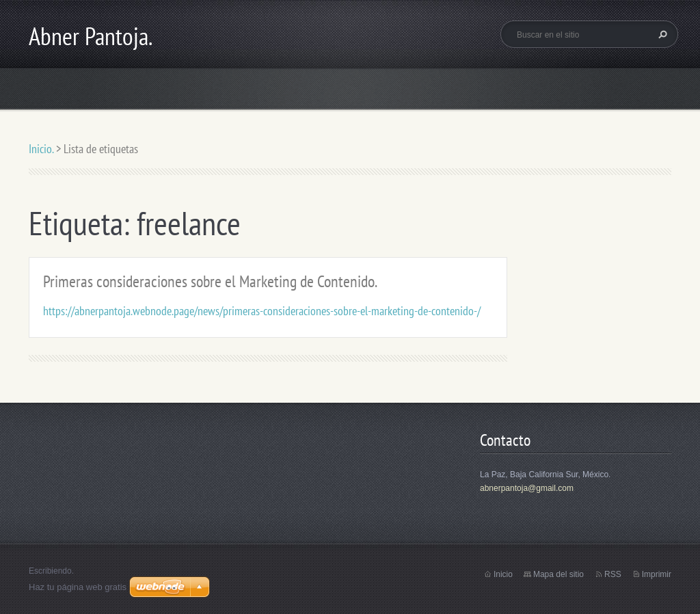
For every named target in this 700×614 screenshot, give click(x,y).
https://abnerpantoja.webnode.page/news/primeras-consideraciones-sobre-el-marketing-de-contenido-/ (262, 311)
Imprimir (657, 574)
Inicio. (41, 149)
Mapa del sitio (558, 574)
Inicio (503, 574)
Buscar (661, 34)
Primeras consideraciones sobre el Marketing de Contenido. (210, 281)
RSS (613, 574)
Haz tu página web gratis (78, 587)
